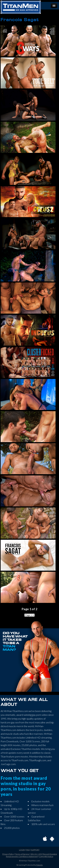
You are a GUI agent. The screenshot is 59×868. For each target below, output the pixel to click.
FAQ (28, 850)
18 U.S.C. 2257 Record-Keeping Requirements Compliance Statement (31, 855)
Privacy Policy (8, 854)
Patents (40, 865)
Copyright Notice (46, 856)
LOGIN (22, 850)
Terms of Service (22, 854)
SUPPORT (35, 850)
